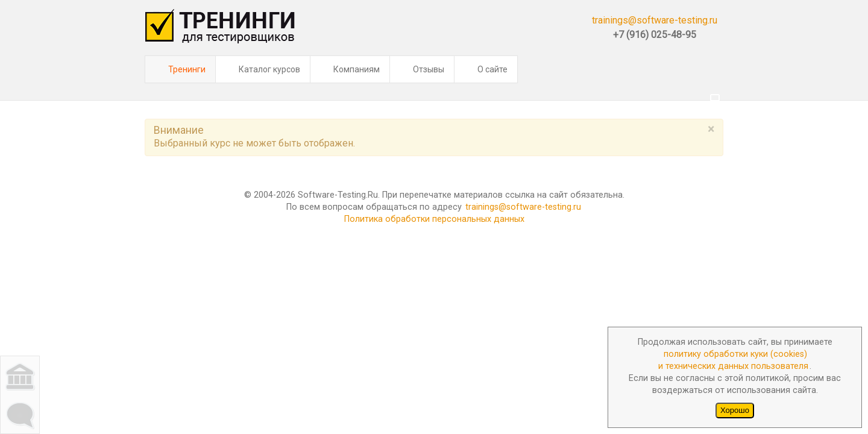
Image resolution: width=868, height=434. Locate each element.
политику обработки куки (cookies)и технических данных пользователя (733, 360)
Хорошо (735, 410)
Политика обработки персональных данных (434, 189)
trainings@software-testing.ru (655, 20)
